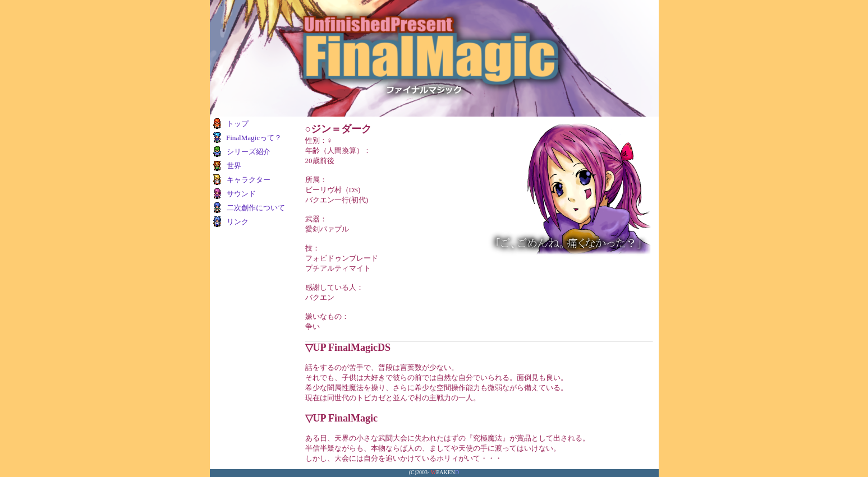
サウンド (241, 194)
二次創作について (256, 208)
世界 (234, 166)
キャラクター (249, 180)
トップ (238, 124)
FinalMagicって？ (254, 138)
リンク (238, 222)
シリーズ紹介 (249, 152)
